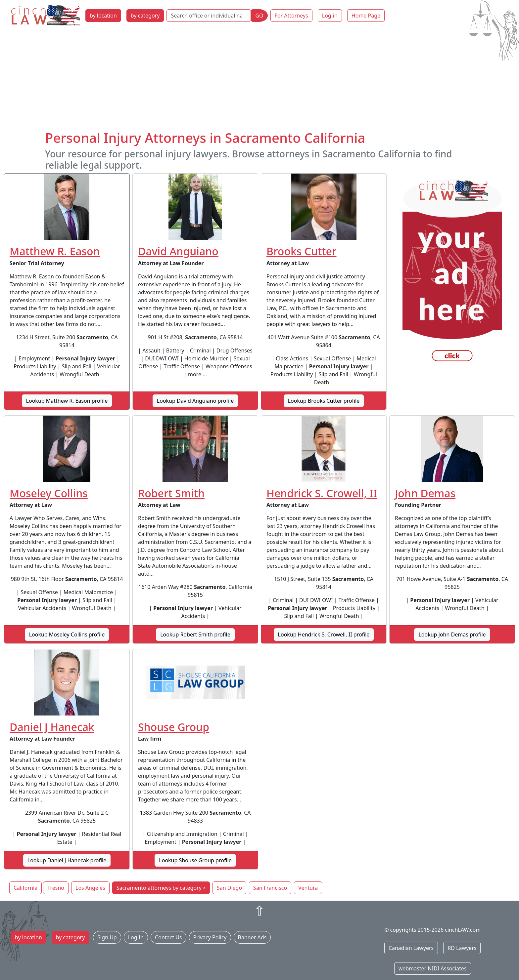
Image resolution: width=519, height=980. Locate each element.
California (25, 888)
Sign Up (107, 937)
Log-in (330, 16)
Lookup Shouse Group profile (195, 860)
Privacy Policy (210, 937)
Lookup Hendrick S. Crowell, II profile (324, 634)
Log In (136, 937)
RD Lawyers (462, 948)
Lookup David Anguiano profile (195, 401)
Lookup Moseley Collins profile (67, 634)
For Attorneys (291, 16)
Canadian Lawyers (411, 948)
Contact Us (168, 937)
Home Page (366, 16)
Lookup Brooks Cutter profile (324, 401)
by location (103, 16)
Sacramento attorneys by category (159, 888)
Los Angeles (90, 888)
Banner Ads (252, 937)
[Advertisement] (259, 80)
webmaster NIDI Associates (433, 968)
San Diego (229, 888)
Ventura (308, 888)
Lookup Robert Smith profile (195, 634)
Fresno (56, 888)
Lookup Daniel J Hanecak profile (67, 860)
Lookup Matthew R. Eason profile (67, 401)
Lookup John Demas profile (452, 634)
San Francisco (270, 888)
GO (259, 16)
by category (145, 16)
